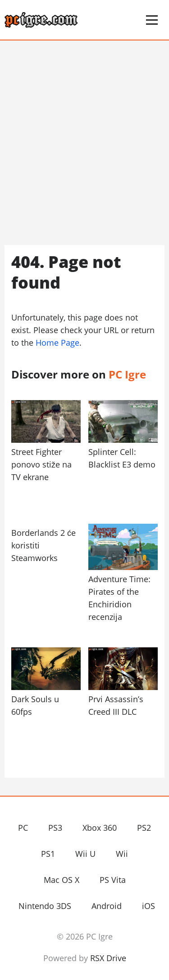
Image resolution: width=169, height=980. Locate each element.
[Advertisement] (84, 143)
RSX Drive (108, 958)
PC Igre (61, 20)
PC (23, 828)
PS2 (144, 828)
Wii (122, 854)
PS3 (55, 828)
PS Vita (113, 880)
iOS (148, 906)
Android (107, 906)
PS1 (48, 854)
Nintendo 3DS (45, 906)
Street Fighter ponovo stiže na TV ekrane (41, 464)
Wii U (85, 854)
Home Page (57, 343)
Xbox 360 (100, 828)
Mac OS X (62, 880)
